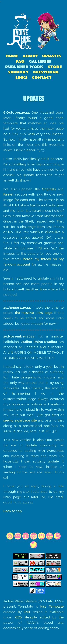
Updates (52, 56)
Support (18, 72)
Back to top (13, 511)
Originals (49, 189)
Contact (42, 78)
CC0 (18, 617)
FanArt (8, 194)
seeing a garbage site (20, 420)
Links (22, 78)
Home (12, 56)
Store (55, 67)
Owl (27, 612)
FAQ (20, 62)
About (30, 56)
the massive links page (34, 313)
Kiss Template (52, 606)
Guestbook (46, 72)
